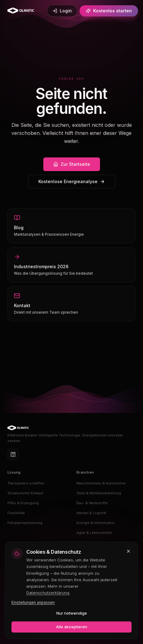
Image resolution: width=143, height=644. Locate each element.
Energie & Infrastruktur (95, 523)
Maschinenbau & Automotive (101, 483)
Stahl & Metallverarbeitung (99, 493)
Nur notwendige (72, 613)
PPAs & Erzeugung (23, 503)
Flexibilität (16, 513)
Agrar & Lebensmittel (94, 533)
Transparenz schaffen (26, 483)
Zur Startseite (72, 164)
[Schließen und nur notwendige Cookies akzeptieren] (128, 551)
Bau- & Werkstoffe (92, 503)
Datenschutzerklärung (48, 593)
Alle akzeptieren (72, 627)
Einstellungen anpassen (33, 602)
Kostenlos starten (109, 11)
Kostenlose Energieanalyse (72, 181)
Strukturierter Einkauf (25, 493)
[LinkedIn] (13, 454)
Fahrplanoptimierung (25, 523)
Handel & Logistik (91, 513)
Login (62, 11)
